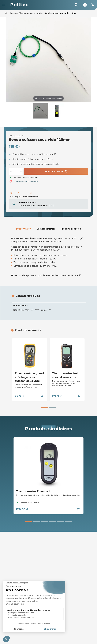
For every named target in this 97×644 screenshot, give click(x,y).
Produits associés (71, 229)
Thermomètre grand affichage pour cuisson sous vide (29, 377)
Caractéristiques (46, 229)
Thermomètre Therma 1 (33, 491)
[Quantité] (16, 171)
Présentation (24, 229)
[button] (44, 407)
